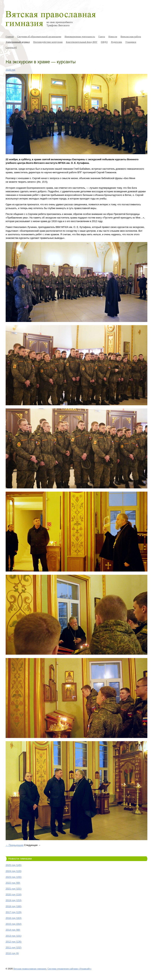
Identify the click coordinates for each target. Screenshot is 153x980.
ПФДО (104, 42)
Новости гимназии (20, 859)
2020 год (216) (14, 895)
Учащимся (131, 42)
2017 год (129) (14, 912)
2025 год (10, 70)
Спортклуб (11, 48)
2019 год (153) (14, 900)
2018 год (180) (14, 906)
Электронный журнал (18, 42)
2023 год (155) (14, 877)
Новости (113, 37)
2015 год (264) (14, 924)
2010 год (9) (12, 953)
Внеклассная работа (131, 37)
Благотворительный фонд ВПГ (82, 42)
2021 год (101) (14, 889)
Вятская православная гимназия (30, 969)
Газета (102, 37)
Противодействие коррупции (48, 42)
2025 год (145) (14, 865)
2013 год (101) (14, 936)
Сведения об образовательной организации (39, 37)
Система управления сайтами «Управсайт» (70, 969)
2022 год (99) (13, 883)
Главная (10, 37)
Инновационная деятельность (80, 37)
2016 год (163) (14, 918)
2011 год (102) (14, 947)
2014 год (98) (13, 930)
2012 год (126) (14, 942)
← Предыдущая (15, 845)
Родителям (117, 42)
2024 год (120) (14, 871)
